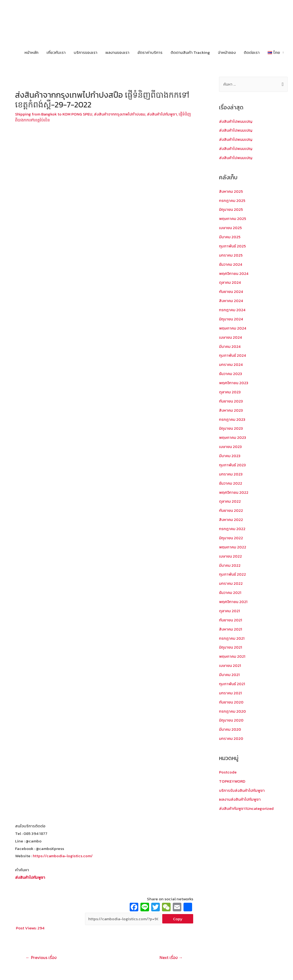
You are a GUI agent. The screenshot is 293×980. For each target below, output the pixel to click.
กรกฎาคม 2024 (232, 309)
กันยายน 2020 (232, 700)
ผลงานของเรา (117, 52)
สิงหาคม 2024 (231, 300)
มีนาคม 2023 (230, 455)
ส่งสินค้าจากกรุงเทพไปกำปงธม (123, 114)
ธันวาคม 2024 (231, 264)
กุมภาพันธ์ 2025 (232, 246)
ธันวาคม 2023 (231, 373)
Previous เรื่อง (42, 958)
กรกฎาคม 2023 (232, 419)
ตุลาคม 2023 (230, 391)
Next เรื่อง (171, 958)
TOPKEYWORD (232, 779)
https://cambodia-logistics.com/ (63, 856)
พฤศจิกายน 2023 (234, 382)
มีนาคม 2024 (230, 346)
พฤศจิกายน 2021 (233, 600)
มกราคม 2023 (231, 473)
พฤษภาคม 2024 (233, 328)
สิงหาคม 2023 (231, 409)
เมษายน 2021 (230, 664)
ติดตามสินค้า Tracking (190, 52)
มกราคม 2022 (231, 582)
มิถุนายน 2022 (231, 537)
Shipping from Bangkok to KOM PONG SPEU (55, 114)
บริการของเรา (86, 52)
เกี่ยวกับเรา (56, 52)
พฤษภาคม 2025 (233, 218)
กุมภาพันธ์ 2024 (233, 355)
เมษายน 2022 (231, 555)
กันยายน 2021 (231, 618)
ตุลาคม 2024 (230, 282)
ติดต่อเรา (252, 52)
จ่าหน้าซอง (227, 52)
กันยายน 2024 (231, 291)
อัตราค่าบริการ (150, 52)
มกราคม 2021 (231, 691)
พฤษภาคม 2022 (233, 546)
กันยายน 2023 (231, 400)
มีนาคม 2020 (230, 727)
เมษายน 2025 (231, 228)
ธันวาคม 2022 (231, 482)
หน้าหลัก (31, 52)
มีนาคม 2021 (230, 673)
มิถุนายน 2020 (231, 718)
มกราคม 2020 (231, 736)
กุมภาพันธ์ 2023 (232, 464)
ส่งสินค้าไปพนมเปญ (236, 122)
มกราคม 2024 (231, 364)
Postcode (228, 770)
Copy (178, 919)
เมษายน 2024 (231, 337)
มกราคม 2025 (231, 255)
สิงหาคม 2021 (231, 627)
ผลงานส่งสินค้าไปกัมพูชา (240, 797)
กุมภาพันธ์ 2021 (232, 682)
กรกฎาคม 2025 (232, 200)
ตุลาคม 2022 (230, 500)
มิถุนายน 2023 (231, 428)
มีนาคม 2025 (230, 237)
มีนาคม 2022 (230, 564)
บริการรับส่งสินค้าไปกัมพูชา (243, 788)
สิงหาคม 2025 (231, 191)
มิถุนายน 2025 (231, 210)
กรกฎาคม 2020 (233, 709)
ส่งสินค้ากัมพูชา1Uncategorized (247, 806)
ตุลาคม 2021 (230, 609)
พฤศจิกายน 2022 (234, 491)
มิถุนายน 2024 (231, 319)
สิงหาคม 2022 (231, 518)
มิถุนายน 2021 (231, 646)
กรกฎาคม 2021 (232, 637)
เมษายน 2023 (231, 446)
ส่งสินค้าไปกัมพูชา (166, 114)
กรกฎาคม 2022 (232, 528)
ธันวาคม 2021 (230, 591)
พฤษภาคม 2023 (233, 437)
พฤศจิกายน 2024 (234, 273)
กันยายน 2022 (231, 509)
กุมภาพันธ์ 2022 (232, 573)
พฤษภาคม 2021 (232, 655)
